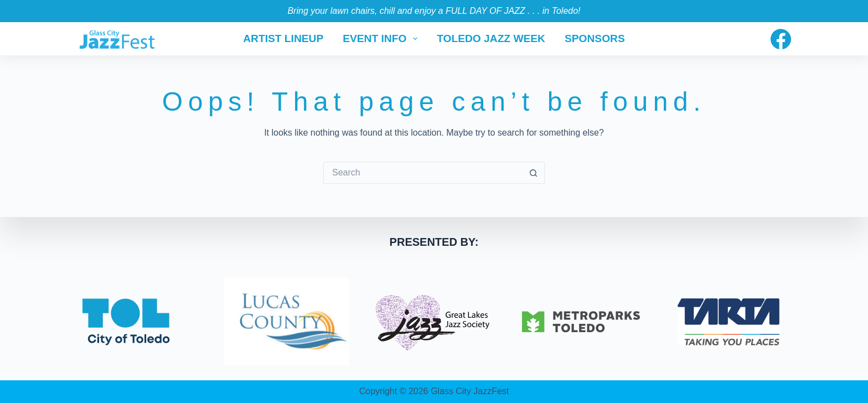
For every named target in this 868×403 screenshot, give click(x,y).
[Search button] (534, 173)
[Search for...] (423, 173)
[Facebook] (781, 39)
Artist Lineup (283, 38)
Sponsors (595, 38)
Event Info (382, 39)
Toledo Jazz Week (491, 38)
